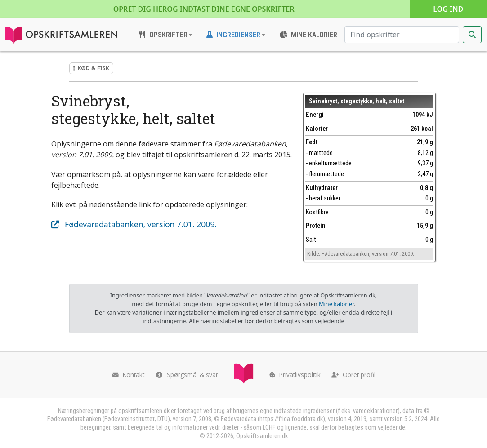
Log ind (448, 9)
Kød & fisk (91, 68)
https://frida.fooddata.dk (291, 419)
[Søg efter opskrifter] (402, 35)
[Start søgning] (472, 35)
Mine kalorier (336, 304)
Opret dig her (204, 9)
